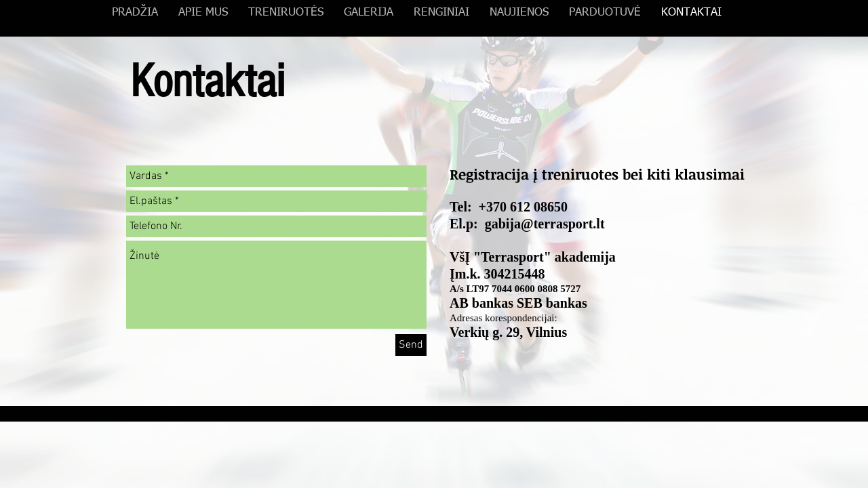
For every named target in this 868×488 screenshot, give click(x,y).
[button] (369, 13)
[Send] (411, 345)
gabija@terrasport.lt (545, 224)
